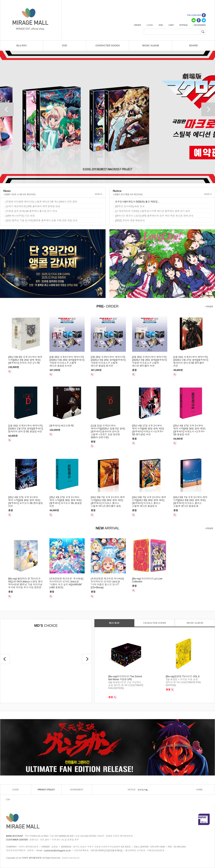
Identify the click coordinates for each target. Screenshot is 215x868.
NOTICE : (133, 790)
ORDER (137, 25)
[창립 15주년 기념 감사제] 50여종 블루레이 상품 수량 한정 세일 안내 (42, 220)
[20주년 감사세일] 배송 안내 (130, 206)
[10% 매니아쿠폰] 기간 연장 (20, 216)
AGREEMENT (77, 790)
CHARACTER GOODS (107, 46)
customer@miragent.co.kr (57, 851)
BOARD (193, 46)
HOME (200, 790)
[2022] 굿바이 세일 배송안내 (130, 220)
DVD (65, 46)
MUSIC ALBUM (151, 46)
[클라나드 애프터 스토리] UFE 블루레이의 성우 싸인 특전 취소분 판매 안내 (154, 216)
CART (171, 25)
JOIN (161, 25)
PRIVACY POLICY (46, 790)
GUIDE (16, 790)
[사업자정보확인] (113, 851)
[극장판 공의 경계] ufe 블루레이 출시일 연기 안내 (31, 211)
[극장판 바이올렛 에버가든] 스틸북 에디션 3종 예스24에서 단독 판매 (41, 202)
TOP (8, 800)
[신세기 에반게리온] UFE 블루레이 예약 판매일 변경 (33, 206)
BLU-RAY (22, 46)
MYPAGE (184, 25)
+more (209, 306)
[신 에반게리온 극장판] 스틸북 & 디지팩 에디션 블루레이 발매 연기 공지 (153, 211)
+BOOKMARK (200, 25)
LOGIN (150, 25)
